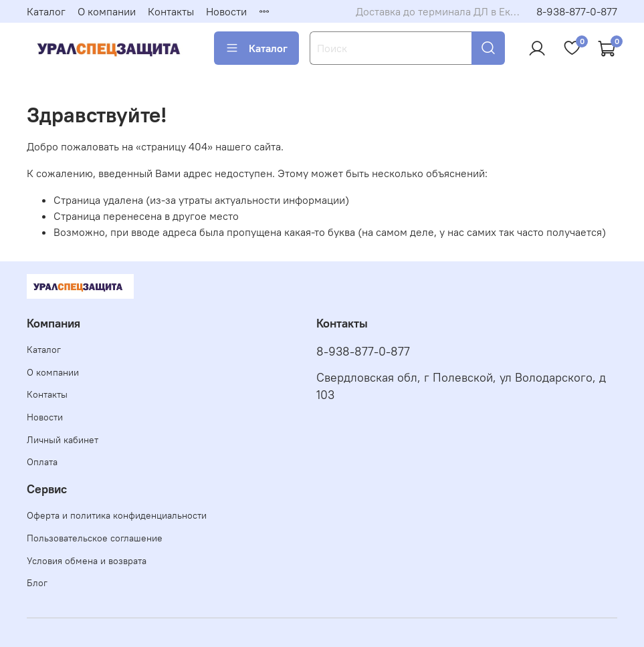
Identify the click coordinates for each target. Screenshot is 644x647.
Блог (37, 583)
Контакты (171, 11)
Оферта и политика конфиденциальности (117, 515)
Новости (226, 11)
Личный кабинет (63, 440)
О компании (107, 11)
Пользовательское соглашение (95, 538)
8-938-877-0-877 (577, 11)
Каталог (46, 11)
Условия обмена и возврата (87, 561)
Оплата (42, 462)
